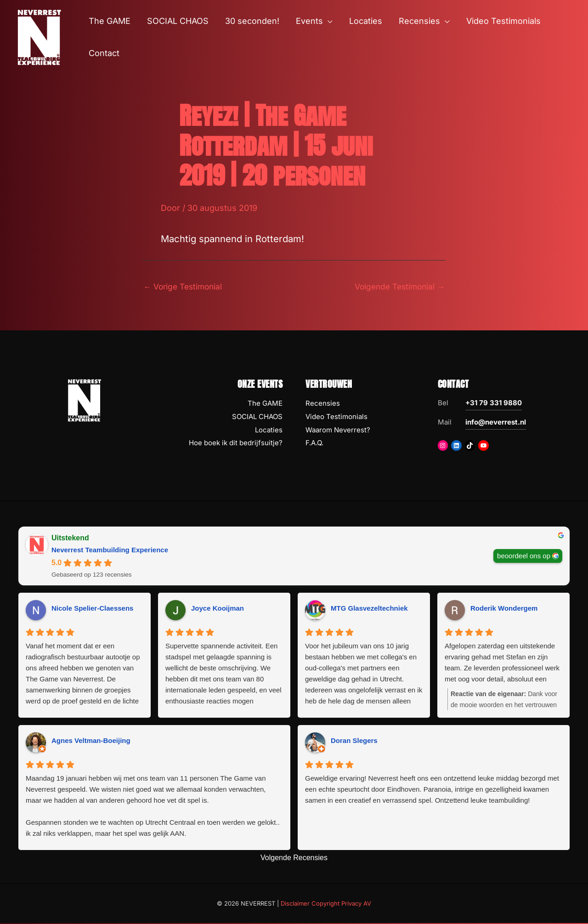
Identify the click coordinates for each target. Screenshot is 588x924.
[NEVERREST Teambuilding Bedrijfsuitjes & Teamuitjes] (39, 37)
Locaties (269, 431)
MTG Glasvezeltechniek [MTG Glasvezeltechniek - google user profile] (369, 609)
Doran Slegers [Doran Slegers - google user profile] (354, 741)
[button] (328, 21)
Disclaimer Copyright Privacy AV (326, 904)
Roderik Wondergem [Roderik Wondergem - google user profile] (504, 609)
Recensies (323, 404)
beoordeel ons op (524, 556)
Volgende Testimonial (397, 286)
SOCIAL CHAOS (257, 417)
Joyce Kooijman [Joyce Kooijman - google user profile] (218, 609)
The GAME (265, 404)
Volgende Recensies (294, 859)
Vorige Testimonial (185, 286)
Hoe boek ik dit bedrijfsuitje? (236, 444)
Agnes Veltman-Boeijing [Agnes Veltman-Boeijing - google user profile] (91, 741)
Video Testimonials (336, 417)
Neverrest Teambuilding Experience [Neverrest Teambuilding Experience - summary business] (110, 551)
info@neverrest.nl (496, 423)
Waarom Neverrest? (338, 431)
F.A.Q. (314, 444)
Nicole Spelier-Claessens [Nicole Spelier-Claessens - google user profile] (92, 609)
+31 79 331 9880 (494, 404)
